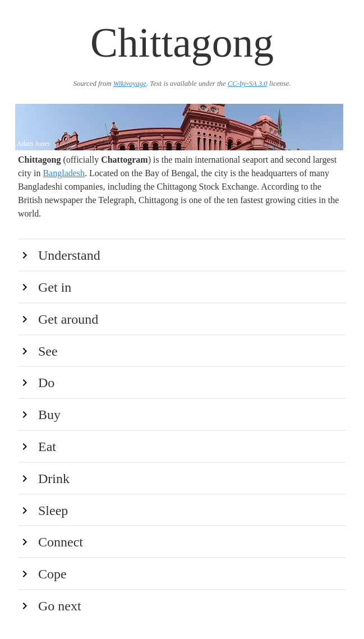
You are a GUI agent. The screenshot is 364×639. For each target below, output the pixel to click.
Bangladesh (64, 173)
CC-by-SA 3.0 (248, 84)
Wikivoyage (130, 84)
